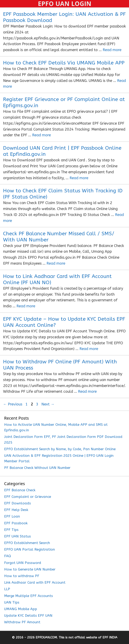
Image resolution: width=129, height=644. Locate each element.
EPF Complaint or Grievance (28, 497)
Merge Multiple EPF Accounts (28, 596)
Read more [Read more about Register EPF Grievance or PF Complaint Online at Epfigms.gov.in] (41, 135)
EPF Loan (12, 516)
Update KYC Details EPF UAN (28, 615)
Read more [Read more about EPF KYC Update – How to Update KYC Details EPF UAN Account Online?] (89, 349)
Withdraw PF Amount (22, 622)
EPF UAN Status (17, 536)
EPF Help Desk (16, 510)
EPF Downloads (17, 503)
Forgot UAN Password (23, 563)
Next (48, 404)
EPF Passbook (16, 523)
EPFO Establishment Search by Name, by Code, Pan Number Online (60, 449)
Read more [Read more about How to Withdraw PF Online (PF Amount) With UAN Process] (87, 391)
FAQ (8, 556)
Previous (13, 404)
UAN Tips (12, 602)
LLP (7, 589)
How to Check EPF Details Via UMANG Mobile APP (64, 63)
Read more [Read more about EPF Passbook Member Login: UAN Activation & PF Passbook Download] (112, 50)
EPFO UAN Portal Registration (30, 549)
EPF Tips (11, 530)
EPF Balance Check (20, 490)
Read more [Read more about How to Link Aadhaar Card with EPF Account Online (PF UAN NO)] (26, 306)
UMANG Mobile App (21, 609)
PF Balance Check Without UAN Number (37, 468)
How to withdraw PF (22, 576)
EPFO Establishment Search (27, 543)
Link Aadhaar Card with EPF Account (35, 582)
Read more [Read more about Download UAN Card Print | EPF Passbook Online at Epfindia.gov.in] (79, 178)
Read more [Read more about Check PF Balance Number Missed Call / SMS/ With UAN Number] (56, 263)
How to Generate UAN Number (30, 569)
